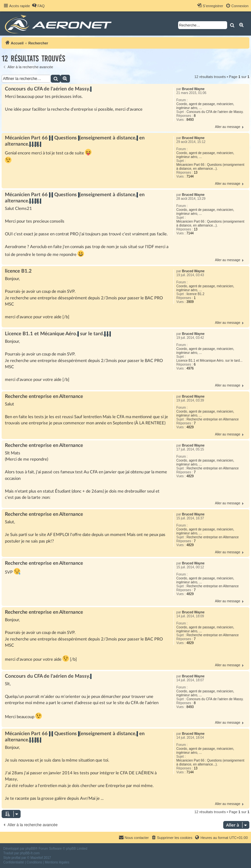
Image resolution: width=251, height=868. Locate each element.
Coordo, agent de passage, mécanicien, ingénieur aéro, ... (205, 106)
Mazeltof (37, 858)
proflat (16, 858)
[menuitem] (38, 6)
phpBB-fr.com (30, 853)
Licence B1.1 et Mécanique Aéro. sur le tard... (209, 361)
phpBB (30, 849)
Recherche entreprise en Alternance (213, 419)
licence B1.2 (195, 294)
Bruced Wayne (193, 89)
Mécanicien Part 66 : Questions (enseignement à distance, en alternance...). (210, 167)
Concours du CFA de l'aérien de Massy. (215, 112)
